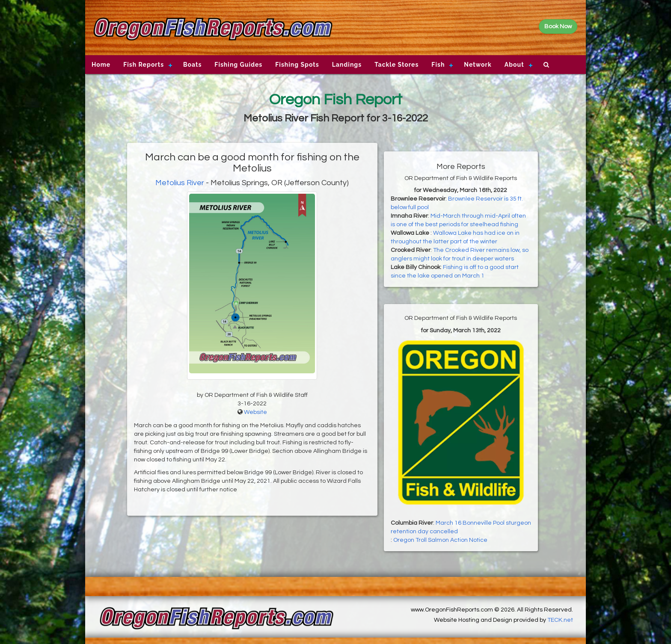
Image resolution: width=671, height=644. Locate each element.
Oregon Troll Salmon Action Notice (440, 540)
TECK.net (560, 620)
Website (255, 412)
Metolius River (180, 183)
